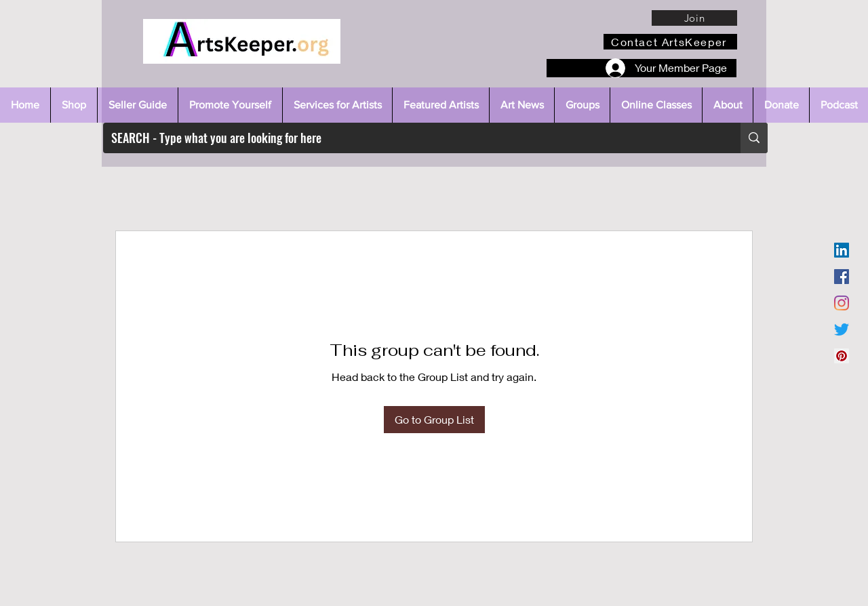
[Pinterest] (842, 356)
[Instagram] (842, 303)
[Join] (694, 18)
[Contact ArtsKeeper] (670, 42)
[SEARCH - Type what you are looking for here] (412, 138)
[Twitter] (842, 329)
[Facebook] (842, 277)
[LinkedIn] (842, 250)
